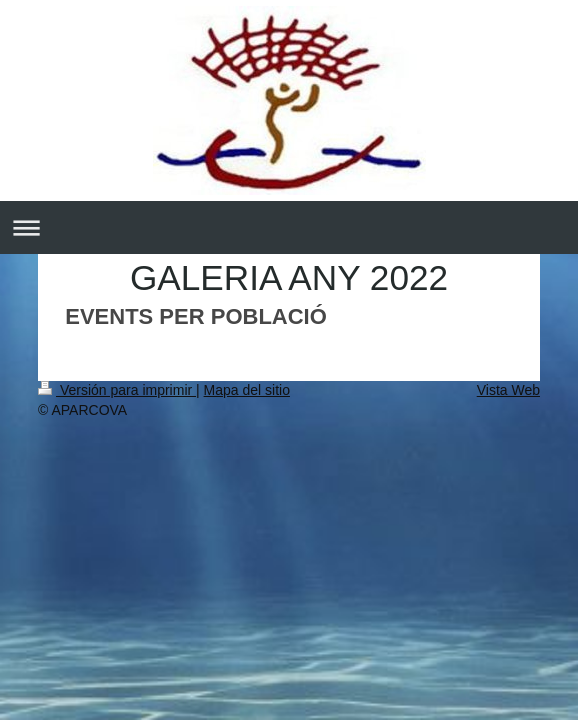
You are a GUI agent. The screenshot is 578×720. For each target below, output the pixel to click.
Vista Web (508, 390)
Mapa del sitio (247, 390)
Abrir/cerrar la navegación (289, 227)
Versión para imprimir (117, 390)
